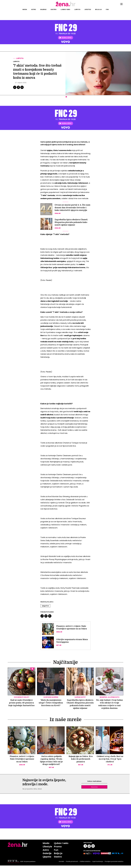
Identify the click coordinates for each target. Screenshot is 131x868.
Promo (58, 849)
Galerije (43, 9)
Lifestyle (88, 9)
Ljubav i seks (65, 9)
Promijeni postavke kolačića (114, 864)
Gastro (54, 9)
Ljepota (77, 9)
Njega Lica (45, 608)
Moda (25, 9)
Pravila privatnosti (72, 864)
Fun (107, 9)
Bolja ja (98, 9)
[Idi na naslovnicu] (66, 6)
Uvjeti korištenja (97, 864)
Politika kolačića (85, 864)
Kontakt (61, 864)
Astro (34, 9)
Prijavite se (94, 789)
